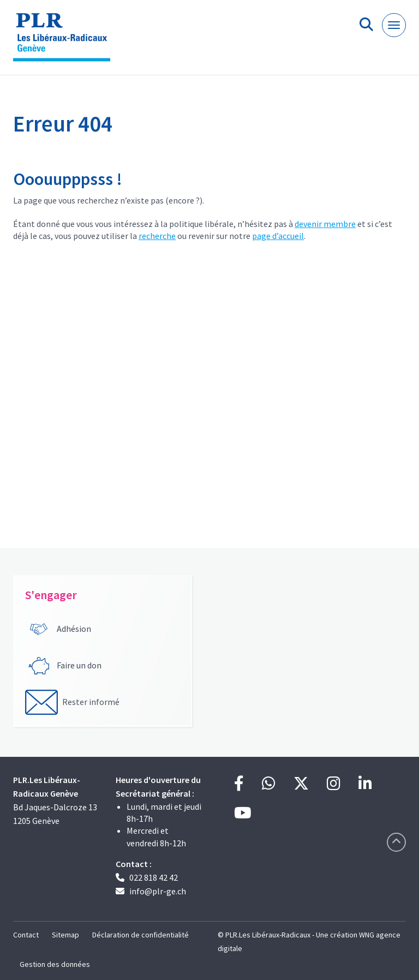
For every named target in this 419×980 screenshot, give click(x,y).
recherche (157, 236)
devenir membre (325, 224)
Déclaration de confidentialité (140, 935)
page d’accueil (278, 236)
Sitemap (65, 935)
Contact (26, 935)
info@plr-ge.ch (158, 891)
